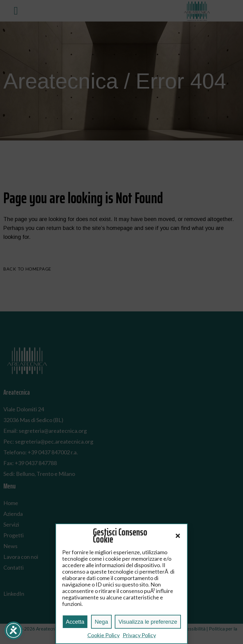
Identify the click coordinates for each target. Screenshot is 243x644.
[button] (178, 536)
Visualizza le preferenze (148, 622)
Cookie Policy (104, 635)
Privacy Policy (139, 635)
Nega (101, 622)
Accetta (75, 622)
